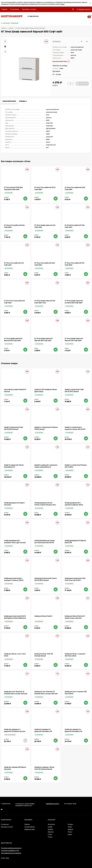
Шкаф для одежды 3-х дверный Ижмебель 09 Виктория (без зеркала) (43, 731)
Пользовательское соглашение (11, 853)
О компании (15, 9)
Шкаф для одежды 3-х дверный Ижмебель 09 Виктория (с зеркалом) (73, 731)
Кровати (50, 829)
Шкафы (11, 28)
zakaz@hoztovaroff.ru (53, 804)
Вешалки (51, 832)
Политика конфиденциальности (11, 848)
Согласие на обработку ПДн (10, 851)
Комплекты (51, 824)
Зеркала (70, 829)
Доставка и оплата (29, 9)
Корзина (27, 824)
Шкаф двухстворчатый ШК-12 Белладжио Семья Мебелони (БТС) (15, 618)
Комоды (70, 824)
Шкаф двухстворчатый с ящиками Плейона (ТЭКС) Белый (14, 580)
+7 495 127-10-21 (33, 16)
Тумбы (70, 827)
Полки (70, 832)
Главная (4, 9)
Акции (70, 834)
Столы (50, 834)
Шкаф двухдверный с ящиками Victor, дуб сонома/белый (15, 543)
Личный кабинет (30, 827)
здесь (62, 4)
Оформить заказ (30, 829)
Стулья (50, 837)
